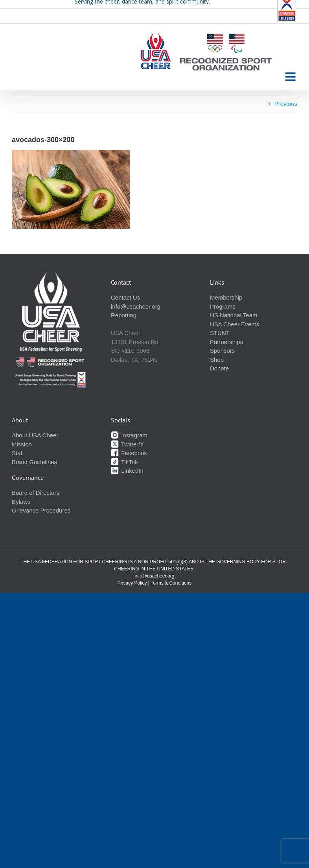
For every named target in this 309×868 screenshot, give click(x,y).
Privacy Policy (132, 583)
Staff (18, 453)
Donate (219, 368)
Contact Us (125, 297)
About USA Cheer (35, 435)
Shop (217, 360)
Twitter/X (127, 444)
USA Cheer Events (235, 324)
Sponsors (222, 351)
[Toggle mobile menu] (291, 77)
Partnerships (226, 342)
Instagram (129, 435)
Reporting (124, 315)
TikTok (124, 462)
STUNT (220, 333)
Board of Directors (36, 493)
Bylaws (21, 502)
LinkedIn (127, 471)
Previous (286, 104)
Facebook (129, 453)
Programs (223, 306)
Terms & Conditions (171, 583)
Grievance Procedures (41, 510)
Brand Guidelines (34, 462)
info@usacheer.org (136, 306)
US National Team (234, 315)
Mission (22, 444)
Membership (226, 297)
